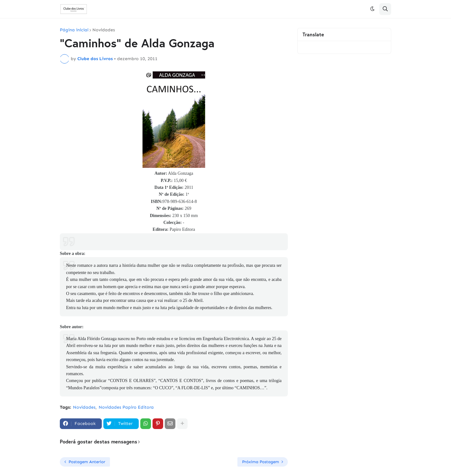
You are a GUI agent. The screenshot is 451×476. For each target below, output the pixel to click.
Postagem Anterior (87, 462)
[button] (372, 9)
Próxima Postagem (261, 462)
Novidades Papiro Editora (126, 407)
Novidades (104, 30)
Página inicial (74, 30)
